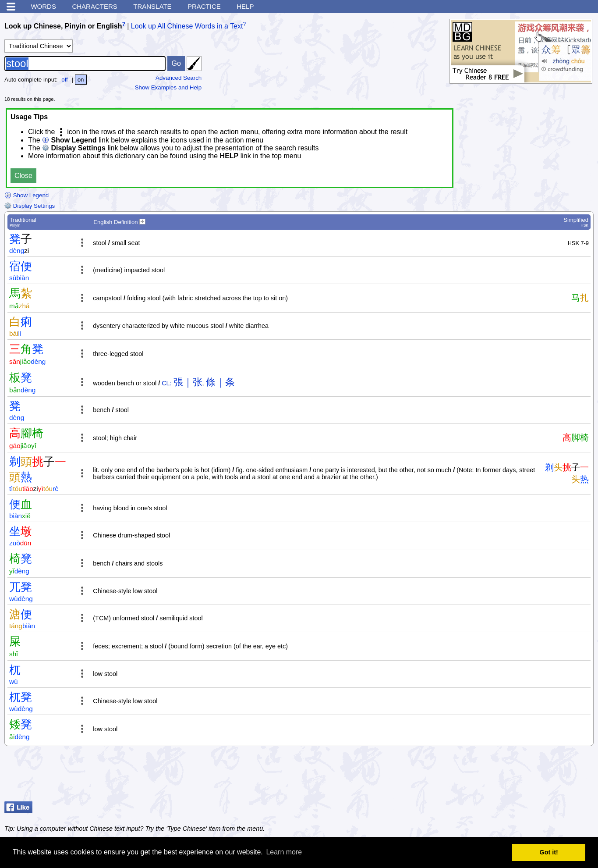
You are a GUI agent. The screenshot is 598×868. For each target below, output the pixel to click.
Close (23, 176)
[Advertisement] (524, 776)
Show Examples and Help (168, 87)
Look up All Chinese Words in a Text (187, 26)
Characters (94, 6)
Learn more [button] (284, 852)
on (81, 80)
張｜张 (188, 382)
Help (245, 6)
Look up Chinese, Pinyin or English (63, 26)
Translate (152, 6)
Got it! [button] (549, 852)
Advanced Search (179, 78)
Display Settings (30, 206)
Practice (204, 6)
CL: (166, 383)
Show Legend (27, 195)
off (65, 80)
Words (43, 6)
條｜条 (220, 382)
